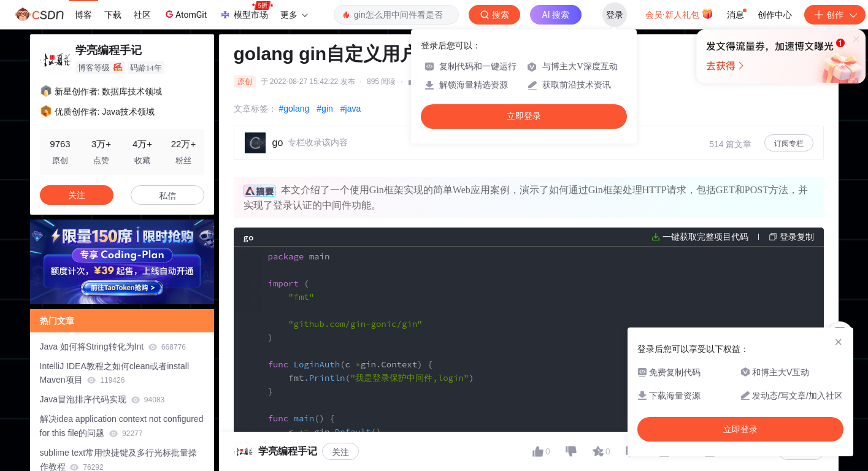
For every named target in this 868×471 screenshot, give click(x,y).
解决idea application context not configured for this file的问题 (122, 426)
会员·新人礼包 (679, 13)
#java (351, 109)
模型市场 (246, 11)
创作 (835, 15)
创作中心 (775, 15)
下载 (113, 15)
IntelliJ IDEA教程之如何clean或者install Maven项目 (115, 373)
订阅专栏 (789, 144)
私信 (167, 196)
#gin (325, 109)
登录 (615, 15)
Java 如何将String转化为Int (113, 347)
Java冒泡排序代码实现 (102, 399)
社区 (142, 15)
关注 (77, 195)
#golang (294, 109)
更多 (294, 15)
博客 (83, 15)
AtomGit (185, 14)
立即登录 (524, 116)
